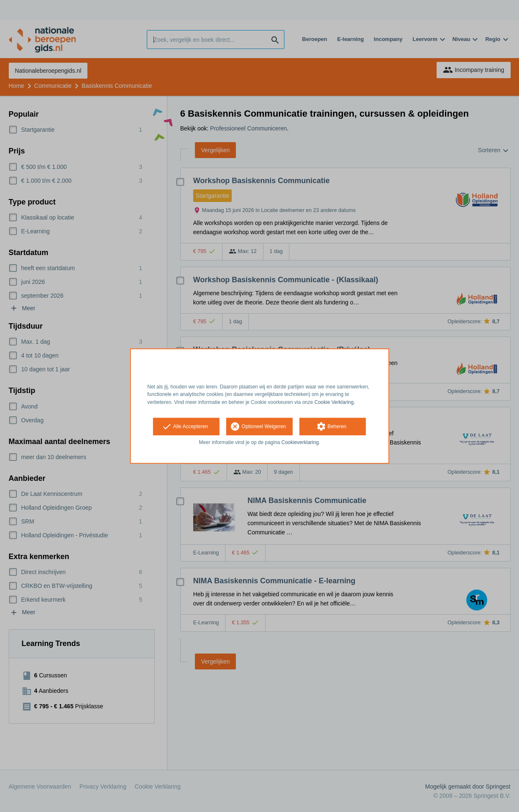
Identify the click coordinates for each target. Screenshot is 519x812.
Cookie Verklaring (334, 402)
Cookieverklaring (300, 442)
